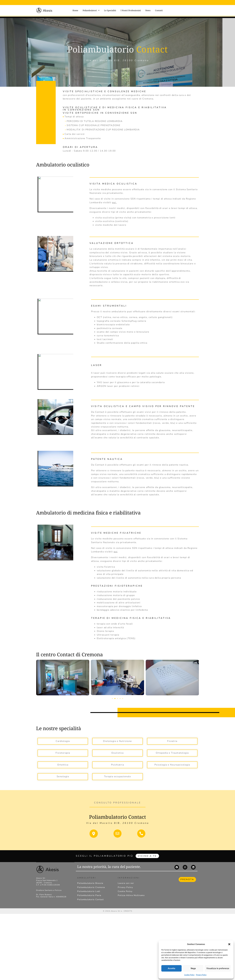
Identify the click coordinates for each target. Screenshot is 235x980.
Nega (193, 968)
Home (75, 10)
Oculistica (117, 753)
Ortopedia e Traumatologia (172, 753)
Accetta (171, 968)
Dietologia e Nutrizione (117, 741)
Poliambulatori (91, 10)
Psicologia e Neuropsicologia (172, 765)
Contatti (159, 10)
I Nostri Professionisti (131, 10)
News (148, 10)
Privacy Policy (201, 975)
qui (114, 202)
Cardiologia (63, 741)
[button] (229, 944)
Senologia (63, 777)
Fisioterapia (63, 753)
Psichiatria (118, 765)
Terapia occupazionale (118, 777)
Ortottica (63, 765)
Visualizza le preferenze (218, 968)
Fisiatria (172, 741)
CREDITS (128, 912)
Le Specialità (110, 10)
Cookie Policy (189, 975)
